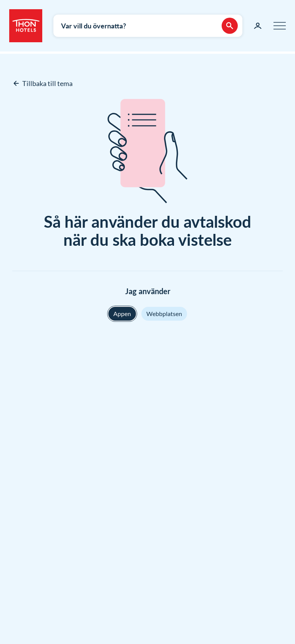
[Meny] (280, 26)
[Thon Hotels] (26, 26)
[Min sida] (258, 26)
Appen (122, 314)
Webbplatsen (164, 314)
